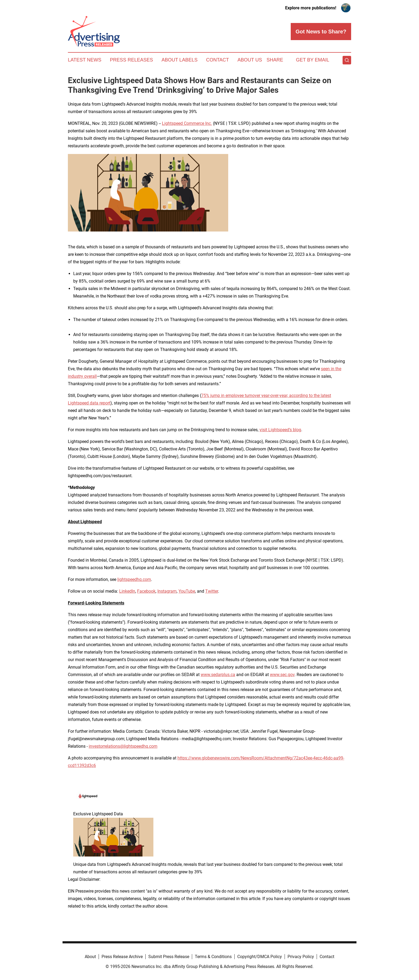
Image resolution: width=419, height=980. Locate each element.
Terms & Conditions (213, 957)
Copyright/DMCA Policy (260, 957)
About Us (250, 60)
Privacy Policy (301, 957)
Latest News (85, 60)
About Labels (179, 60)
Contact (218, 60)
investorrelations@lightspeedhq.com (123, 746)
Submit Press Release (169, 957)
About (90, 957)
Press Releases (131, 60)
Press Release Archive (122, 957)
